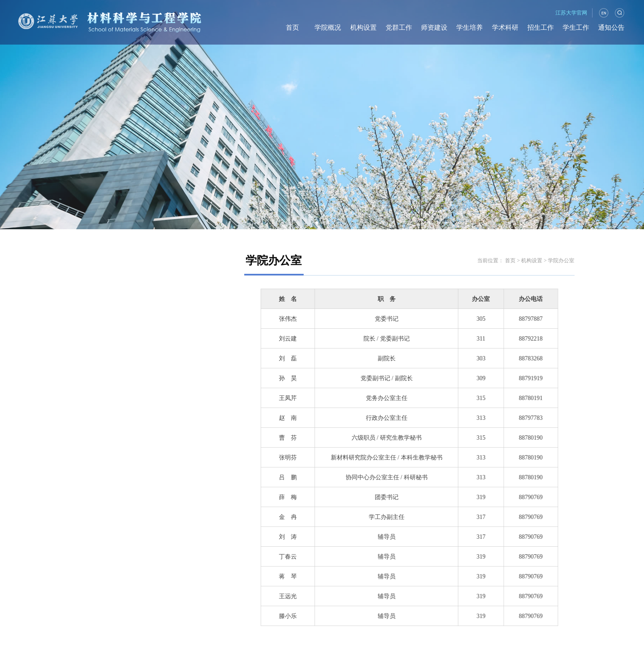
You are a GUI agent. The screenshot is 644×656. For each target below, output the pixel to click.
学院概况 (328, 27)
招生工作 (541, 27)
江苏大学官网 (571, 13)
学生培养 (470, 27)
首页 (292, 27)
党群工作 (399, 27)
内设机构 (124, 261)
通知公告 (611, 27)
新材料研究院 (124, 308)
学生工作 (576, 27)
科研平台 (124, 285)
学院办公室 (124, 238)
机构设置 (363, 27)
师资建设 (434, 27)
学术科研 (505, 27)
